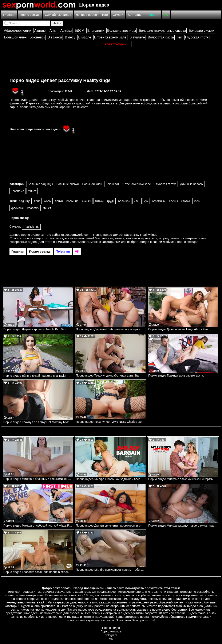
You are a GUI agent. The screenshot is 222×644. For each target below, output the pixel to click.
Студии (118, 15)
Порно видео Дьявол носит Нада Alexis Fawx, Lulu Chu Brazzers (183, 329)
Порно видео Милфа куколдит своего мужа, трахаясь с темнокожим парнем (183, 525)
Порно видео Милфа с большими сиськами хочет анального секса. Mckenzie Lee (38, 479)
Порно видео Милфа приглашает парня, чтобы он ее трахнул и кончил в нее (111, 570)
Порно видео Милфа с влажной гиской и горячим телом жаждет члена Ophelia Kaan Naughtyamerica (183, 479)
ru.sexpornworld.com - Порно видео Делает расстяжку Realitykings (109, 235)
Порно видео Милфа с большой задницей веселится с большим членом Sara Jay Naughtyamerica (111, 479)
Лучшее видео (86, 15)
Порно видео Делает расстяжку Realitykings (60, 80)
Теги (105, 15)
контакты (107, 620)
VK (166, 15)
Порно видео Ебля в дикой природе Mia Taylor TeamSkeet (38, 376)
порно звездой (188, 242)
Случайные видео (58, 15)
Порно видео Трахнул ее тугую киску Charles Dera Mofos (111, 422)
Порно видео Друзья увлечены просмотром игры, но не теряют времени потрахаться (111, 525)
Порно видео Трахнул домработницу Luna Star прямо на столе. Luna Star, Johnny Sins (111, 375)
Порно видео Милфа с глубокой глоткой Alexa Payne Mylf (38, 525)
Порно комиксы (111, 631)
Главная (9, 15)
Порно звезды (30, 15)
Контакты (135, 15)
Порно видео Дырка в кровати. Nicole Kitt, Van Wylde (38, 329)
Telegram (153, 15)
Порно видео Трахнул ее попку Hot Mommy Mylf (36, 422)
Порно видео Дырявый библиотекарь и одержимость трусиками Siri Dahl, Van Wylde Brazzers (111, 329)
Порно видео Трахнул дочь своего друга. (176, 375)
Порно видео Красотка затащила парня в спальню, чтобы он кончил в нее (38, 572)
